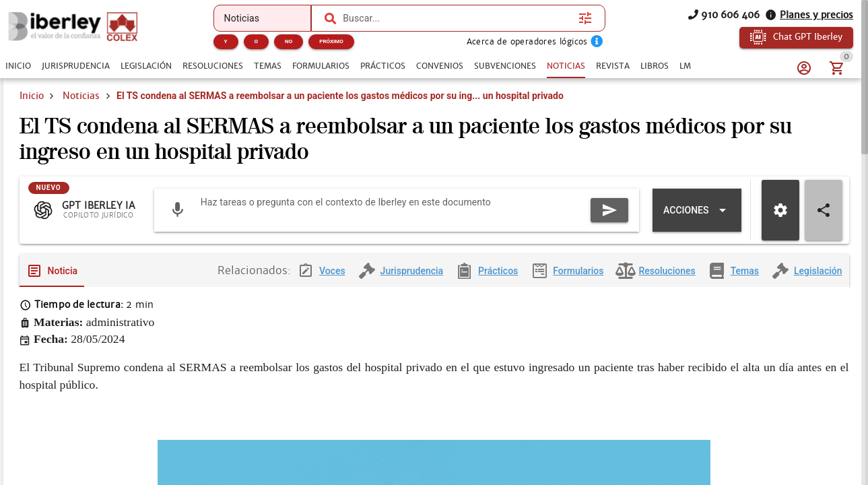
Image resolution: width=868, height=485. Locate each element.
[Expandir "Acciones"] (697, 211)
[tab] (18, 66)
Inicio (32, 96)
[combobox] (457, 18)
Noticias (81, 96)
